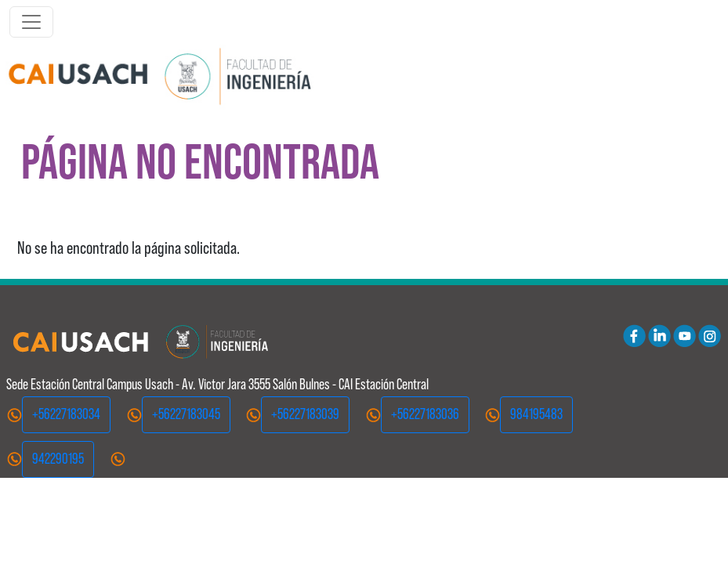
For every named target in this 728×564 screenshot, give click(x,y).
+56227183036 (425, 414)
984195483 (536, 414)
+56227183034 (66, 414)
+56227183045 (186, 414)
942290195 (58, 459)
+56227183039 (305, 414)
